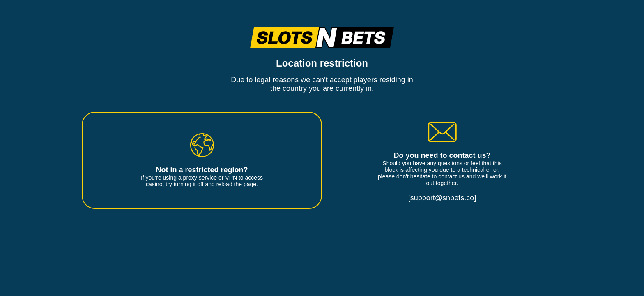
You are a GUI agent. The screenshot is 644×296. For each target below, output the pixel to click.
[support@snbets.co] (442, 198)
